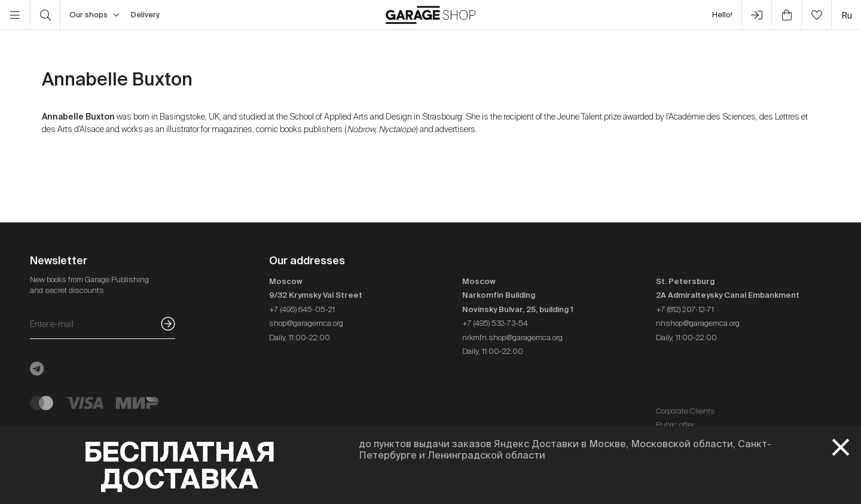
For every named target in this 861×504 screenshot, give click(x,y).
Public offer (675, 425)
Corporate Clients (686, 411)
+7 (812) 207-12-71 (685, 309)
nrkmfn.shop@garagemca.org (512, 337)
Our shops (94, 15)
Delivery (145, 15)
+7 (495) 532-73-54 (495, 323)
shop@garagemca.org (306, 323)
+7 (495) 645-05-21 (302, 309)
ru (847, 15)
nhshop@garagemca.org (698, 323)
